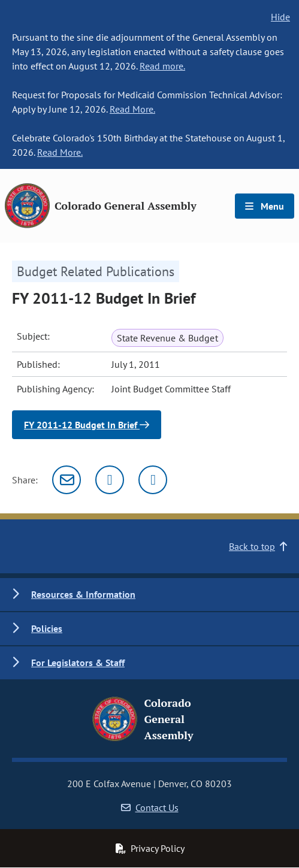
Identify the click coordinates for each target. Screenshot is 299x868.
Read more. (162, 66)
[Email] (67, 480)
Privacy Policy (150, 848)
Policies (47, 628)
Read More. (132, 109)
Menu (265, 206)
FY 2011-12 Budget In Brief (87, 425)
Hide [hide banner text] (280, 17)
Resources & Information (83, 594)
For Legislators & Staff (78, 663)
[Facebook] (153, 480)
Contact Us (150, 807)
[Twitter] (110, 480)
